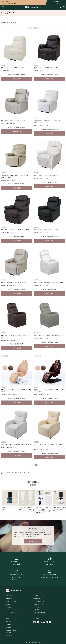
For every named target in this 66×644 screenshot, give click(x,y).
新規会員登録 (37, 599)
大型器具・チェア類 (11, 473)
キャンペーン (9, 636)
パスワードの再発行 (39, 601)
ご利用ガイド (9, 624)
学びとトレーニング (11, 633)
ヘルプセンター (38, 604)
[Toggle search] (61, 7)
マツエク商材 (9, 607)
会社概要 (8, 599)
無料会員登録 (17, 79)
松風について (9, 622)
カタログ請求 (37, 607)
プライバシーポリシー (11, 601)
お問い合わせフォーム (50, 577)
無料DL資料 (9, 627)
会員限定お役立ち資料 (11, 630)
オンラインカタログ (11, 610)
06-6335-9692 (17, 578)
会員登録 (17, 75)
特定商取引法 (9, 604)
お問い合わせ (37, 610)
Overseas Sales (10, 613)
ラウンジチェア (25, 473)
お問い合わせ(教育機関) (40, 613)
